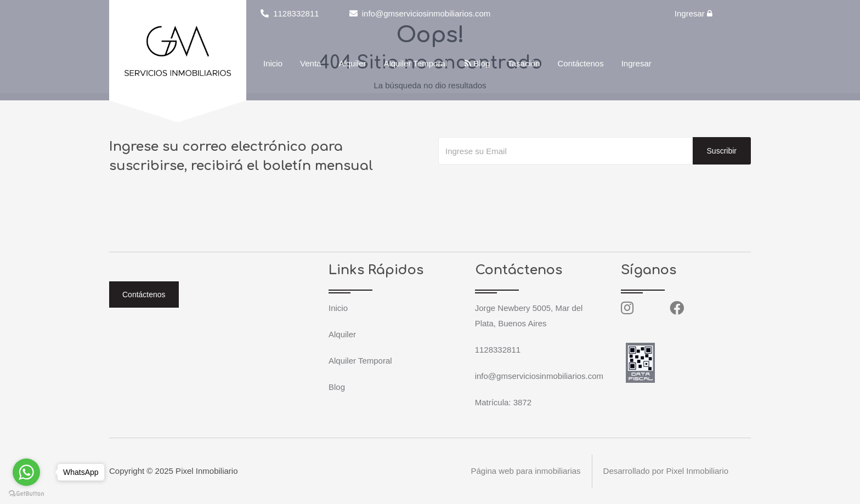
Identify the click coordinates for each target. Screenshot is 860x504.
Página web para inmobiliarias (525, 471)
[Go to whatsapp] (26, 472)
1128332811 (290, 13)
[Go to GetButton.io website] (26, 493)
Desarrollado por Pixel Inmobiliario (666, 471)
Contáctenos (580, 63)
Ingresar (694, 13)
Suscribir (722, 151)
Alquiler (352, 63)
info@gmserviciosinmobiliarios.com (420, 13)
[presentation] (522, 186)
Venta (310, 63)
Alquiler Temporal (415, 63)
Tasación (524, 63)
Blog (477, 63)
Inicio (273, 63)
